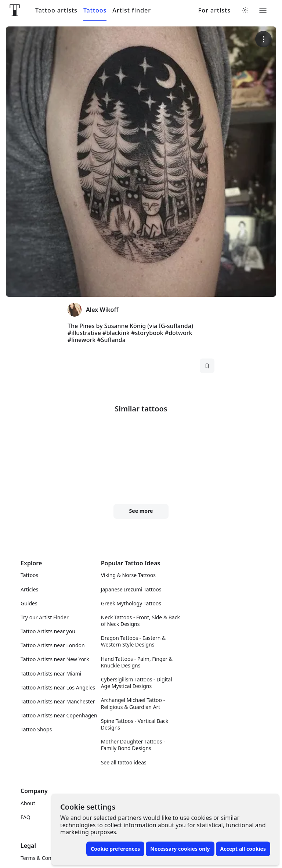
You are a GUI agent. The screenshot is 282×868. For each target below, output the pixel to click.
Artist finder (132, 10)
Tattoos (95, 10)
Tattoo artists (56, 10)
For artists (214, 10)
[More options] (263, 39)
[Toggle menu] (263, 10)
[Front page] (15, 10)
